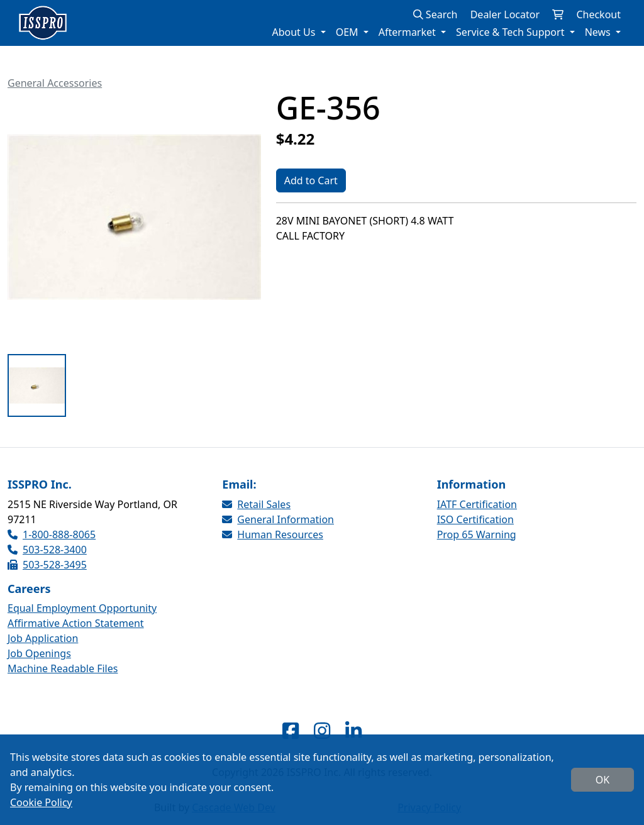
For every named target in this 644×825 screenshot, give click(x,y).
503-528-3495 (47, 565)
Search (436, 14)
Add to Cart (311, 180)
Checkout (598, 14)
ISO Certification (475, 519)
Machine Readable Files (63, 668)
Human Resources (273, 534)
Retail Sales (256, 504)
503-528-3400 (47, 550)
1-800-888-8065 (52, 534)
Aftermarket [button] (408, 32)
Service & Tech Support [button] (512, 32)
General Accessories (55, 83)
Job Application (43, 638)
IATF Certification (477, 504)
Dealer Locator (505, 14)
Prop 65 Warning (477, 534)
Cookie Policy (41, 802)
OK (602, 780)
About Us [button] (295, 32)
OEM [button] (348, 32)
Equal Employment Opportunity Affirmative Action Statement (82, 616)
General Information (278, 519)
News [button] (599, 32)
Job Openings (39, 653)
